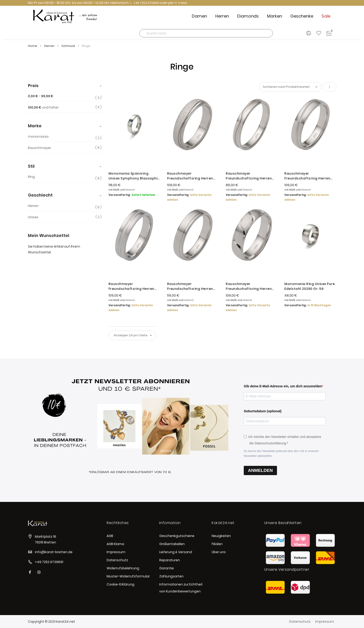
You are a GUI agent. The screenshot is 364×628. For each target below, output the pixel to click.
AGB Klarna (115, 544)
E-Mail (181, 3)
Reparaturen (170, 560)
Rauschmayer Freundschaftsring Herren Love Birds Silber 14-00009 (249, 286)
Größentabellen (172, 544)
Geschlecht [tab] (40, 195)
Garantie (167, 568)
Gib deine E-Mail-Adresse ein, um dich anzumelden (283, 386)
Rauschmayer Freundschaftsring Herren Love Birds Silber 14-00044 (190, 176)
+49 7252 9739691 (144, 3)
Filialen (217, 544)
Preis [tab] (33, 86)
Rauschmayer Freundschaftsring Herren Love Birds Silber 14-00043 (190, 286)
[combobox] (206, 33)
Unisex (33, 217)
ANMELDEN (260, 470)
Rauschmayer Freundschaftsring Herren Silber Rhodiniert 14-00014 (249, 176)
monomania (38, 137)
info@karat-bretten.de (54, 552)
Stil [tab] (31, 166)
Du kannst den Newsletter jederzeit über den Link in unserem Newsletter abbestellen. (281, 454)
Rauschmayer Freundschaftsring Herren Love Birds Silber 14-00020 (131, 286)
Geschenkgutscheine (177, 536)
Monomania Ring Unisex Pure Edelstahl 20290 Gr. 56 (310, 286)
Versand (130, 190)
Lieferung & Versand (176, 552)
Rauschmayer (39, 148)
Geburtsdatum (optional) (263, 411)
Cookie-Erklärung (120, 584)
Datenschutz (117, 560)
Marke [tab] (35, 126)
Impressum (116, 552)
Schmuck (69, 46)
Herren (50, 46)
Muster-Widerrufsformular (128, 576)
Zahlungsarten (171, 576)
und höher (43, 107)
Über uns (219, 552)
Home (33, 46)
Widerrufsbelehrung (123, 568)
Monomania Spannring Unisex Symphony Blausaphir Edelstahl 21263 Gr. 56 (134, 176)
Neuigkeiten (221, 536)
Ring (31, 177)
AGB (110, 536)
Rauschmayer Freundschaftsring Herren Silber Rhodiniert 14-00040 (308, 176)
